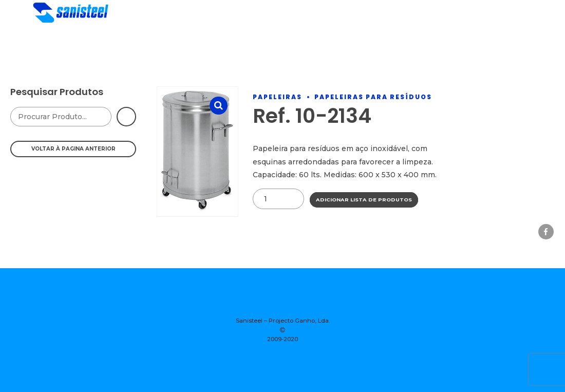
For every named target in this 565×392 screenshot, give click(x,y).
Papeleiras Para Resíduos (373, 97)
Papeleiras (277, 97)
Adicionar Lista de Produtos (364, 200)
